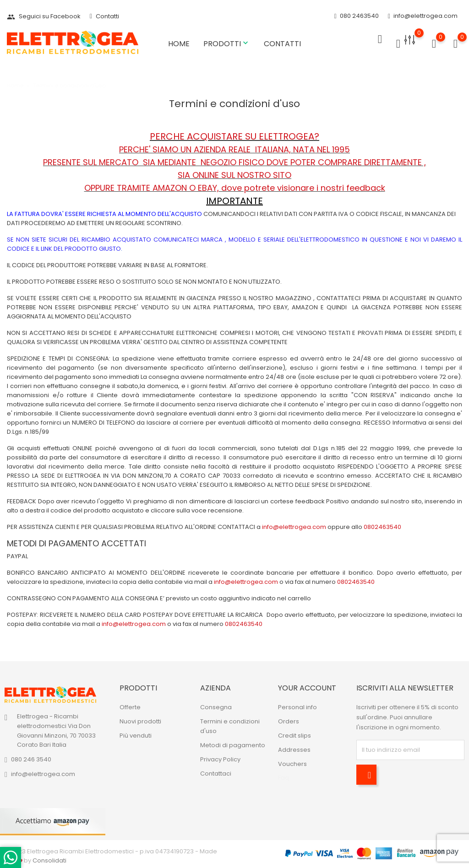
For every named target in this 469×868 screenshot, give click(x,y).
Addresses (294, 750)
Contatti (104, 16)
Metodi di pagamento (233, 745)
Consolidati (49, 860)
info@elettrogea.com (423, 16)
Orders (289, 721)
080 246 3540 (31, 759)
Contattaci (216, 774)
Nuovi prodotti (140, 721)
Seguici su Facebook (44, 16)
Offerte (130, 707)
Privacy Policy (220, 759)
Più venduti (136, 736)
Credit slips (294, 736)
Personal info (297, 707)
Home (179, 44)
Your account (307, 688)
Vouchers (292, 764)
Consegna (216, 707)
